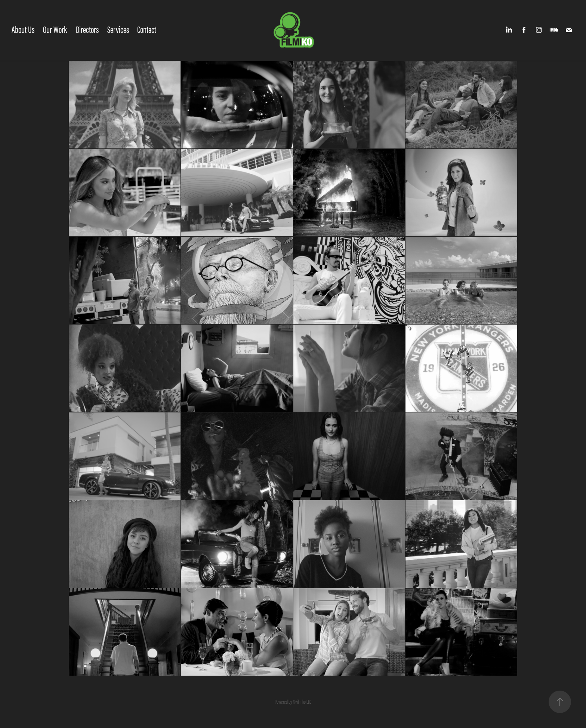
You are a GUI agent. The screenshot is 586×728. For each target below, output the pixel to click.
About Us (23, 30)
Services (118, 30)
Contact (147, 30)
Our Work (55, 30)
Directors (87, 30)
